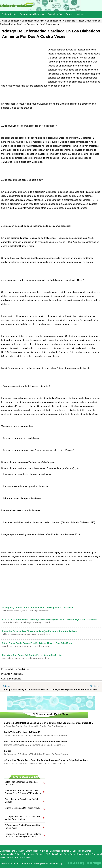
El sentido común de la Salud (61, 854)
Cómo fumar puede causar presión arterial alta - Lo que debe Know (37, 643)
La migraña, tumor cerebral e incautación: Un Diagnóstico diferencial (37, 608)
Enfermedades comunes (89, 854)
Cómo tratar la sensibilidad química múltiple (22, 801)
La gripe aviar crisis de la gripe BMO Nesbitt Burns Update (23, 818)
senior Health (6, 858)
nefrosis (81, 14)
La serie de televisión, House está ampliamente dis (25, 611)
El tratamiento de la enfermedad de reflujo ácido (22, 827)
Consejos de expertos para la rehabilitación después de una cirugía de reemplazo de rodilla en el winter (75, 690)
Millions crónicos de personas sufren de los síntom (26, 634)
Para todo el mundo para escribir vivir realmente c (25, 658)
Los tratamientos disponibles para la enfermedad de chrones (36, 742)
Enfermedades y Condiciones (61, 21)
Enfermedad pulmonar (61, 851)
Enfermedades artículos (33, 21)
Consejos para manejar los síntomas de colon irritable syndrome (27, 690)
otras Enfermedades (11, 679)
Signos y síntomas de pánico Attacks (23, 808)
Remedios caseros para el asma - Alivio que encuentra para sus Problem (40, 631)
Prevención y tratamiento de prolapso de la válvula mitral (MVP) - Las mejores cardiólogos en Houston (23, 835)
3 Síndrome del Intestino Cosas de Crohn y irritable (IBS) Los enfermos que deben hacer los (49, 723)
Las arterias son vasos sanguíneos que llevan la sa (26, 646)
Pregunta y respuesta (12, 674)
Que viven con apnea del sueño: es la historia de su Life (32, 655)
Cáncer (69, 14)
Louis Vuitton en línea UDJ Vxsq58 (22, 732)
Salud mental (28, 854)
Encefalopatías (55, 14)
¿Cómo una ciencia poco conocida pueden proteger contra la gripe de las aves (46, 760)
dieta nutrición (9, 14)
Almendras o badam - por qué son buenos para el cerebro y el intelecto (23, 792)
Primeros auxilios (23, 858)
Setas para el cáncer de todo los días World (21, 783)
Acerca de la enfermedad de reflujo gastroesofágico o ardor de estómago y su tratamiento (50, 619)
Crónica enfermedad (10, 21)
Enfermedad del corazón (12, 851)
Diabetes (40, 854)
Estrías (8, 751)
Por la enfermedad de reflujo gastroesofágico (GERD (26, 622)
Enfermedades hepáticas (32, 14)
